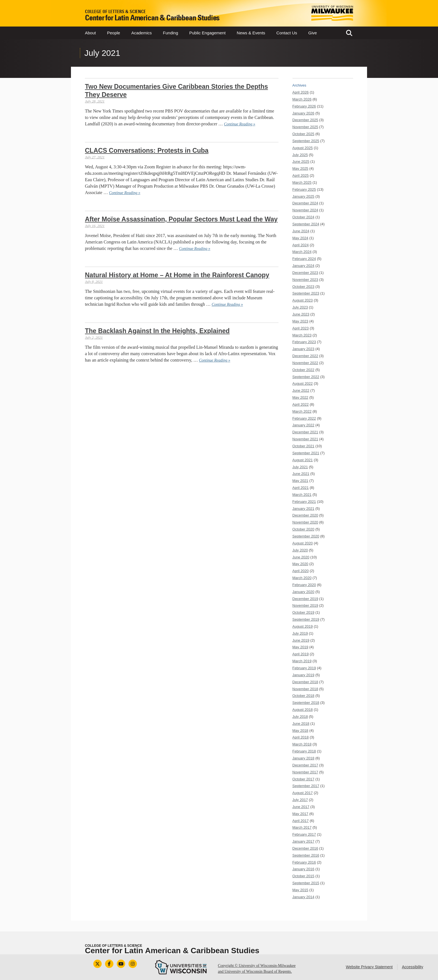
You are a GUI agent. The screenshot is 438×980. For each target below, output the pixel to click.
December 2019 (305, 599)
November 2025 (305, 127)
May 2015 (300, 890)
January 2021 (303, 509)
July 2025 (300, 155)
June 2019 (301, 640)
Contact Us (287, 33)
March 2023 (302, 335)
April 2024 (301, 245)
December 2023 (305, 273)
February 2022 (304, 418)
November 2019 (305, 605)
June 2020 (301, 557)
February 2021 (304, 502)
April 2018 (301, 737)
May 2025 (300, 168)
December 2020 (305, 515)
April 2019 (301, 654)
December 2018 (305, 682)
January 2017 (303, 841)
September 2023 (306, 293)
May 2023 (300, 321)
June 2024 (301, 231)
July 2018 (300, 717)
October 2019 (303, 612)
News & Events (251, 33)
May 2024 (300, 238)
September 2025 (306, 141)
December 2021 (305, 432)
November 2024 (305, 210)
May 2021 (300, 481)
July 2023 (300, 307)
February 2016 (304, 862)
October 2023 (303, 287)
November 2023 (305, 280)
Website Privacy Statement (369, 967)
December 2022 (305, 356)
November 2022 (305, 363)
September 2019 (306, 619)
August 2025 (303, 148)
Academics (141, 33)
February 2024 (304, 259)
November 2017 (305, 772)
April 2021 (301, 488)
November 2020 (305, 522)
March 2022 (302, 411)
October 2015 (303, 876)
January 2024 (303, 266)
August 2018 (303, 710)
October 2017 (303, 779)
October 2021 (303, 446)
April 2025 (301, 175)
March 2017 (302, 827)
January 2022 (303, 425)
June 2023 (301, 314)
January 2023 (303, 349)
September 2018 (306, 703)
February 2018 (304, 751)
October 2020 (303, 529)
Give (313, 33)
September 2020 (306, 536)
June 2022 (301, 390)
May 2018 (300, 731)
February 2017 (304, 834)
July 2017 (300, 800)
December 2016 (305, 848)
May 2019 (300, 647)
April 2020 (301, 571)
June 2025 (301, 162)
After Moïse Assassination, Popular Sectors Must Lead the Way (181, 219)
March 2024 (302, 252)
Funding (170, 33)
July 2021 (300, 467)
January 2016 (303, 869)
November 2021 (305, 439)
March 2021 (302, 495)
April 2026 (301, 92)
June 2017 (301, 807)
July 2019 (300, 633)
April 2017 (301, 821)
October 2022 (303, 370)
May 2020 (300, 564)
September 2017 (306, 786)
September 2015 (306, 883)
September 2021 (306, 453)
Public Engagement (208, 33)
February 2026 (304, 106)
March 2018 (302, 744)
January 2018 (303, 758)
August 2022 (303, 383)
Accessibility (413, 967)
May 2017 (300, 814)
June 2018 (301, 724)
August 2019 (303, 626)
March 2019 (302, 661)
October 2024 (303, 217)
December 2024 (305, 203)
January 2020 (303, 592)
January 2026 (303, 113)
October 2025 (303, 134)
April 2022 (301, 404)
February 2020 (304, 585)
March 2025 (302, 182)
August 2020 (303, 543)
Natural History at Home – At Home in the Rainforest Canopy (177, 275)
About (90, 33)
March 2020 (302, 578)
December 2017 (305, 765)
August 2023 (303, 300)
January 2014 (303, 897)
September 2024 (306, 224)
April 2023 (301, 328)
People (114, 33)
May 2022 (300, 397)
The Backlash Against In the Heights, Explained (157, 331)
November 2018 (305, 689)
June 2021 (301, 474)
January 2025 (303, 196)
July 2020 (300, 550)
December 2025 (305, 120)
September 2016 (306, 855)
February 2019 (304, 668)
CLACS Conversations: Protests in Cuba (147, 150)
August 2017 (303, 793)
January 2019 (303, 675)
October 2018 (303, 696)
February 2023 (304, 342)
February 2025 (304, 189)
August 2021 (303, 460)
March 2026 (302, 99)
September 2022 (306, 377)
